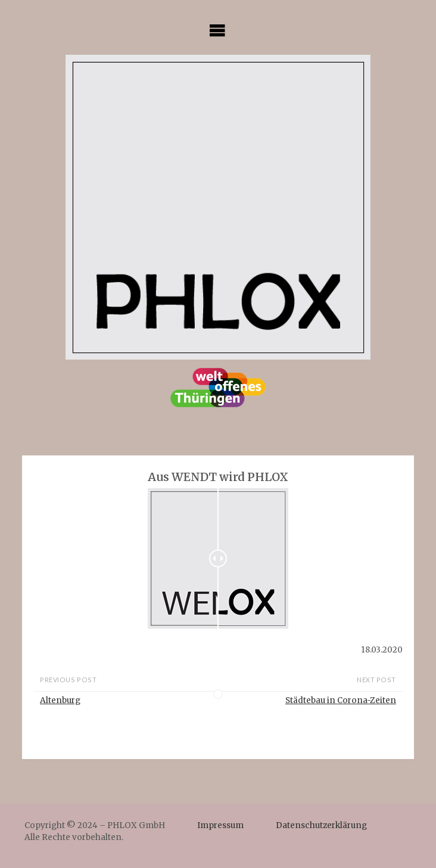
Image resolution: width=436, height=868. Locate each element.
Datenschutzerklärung (321, 825)
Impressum (220, 825)
